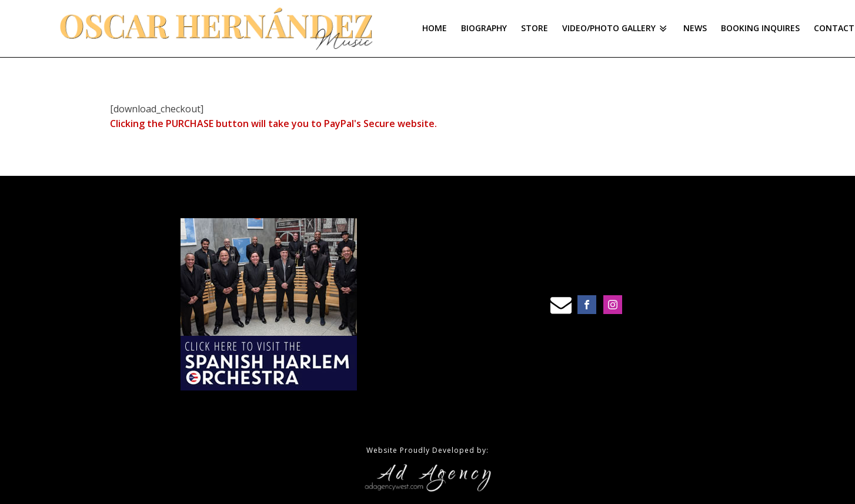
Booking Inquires (760, 28)
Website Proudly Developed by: (427, 450)
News (695, 28)
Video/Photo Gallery (616, 28)
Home (435, 28)
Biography (484, 28)
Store (535, 28)
